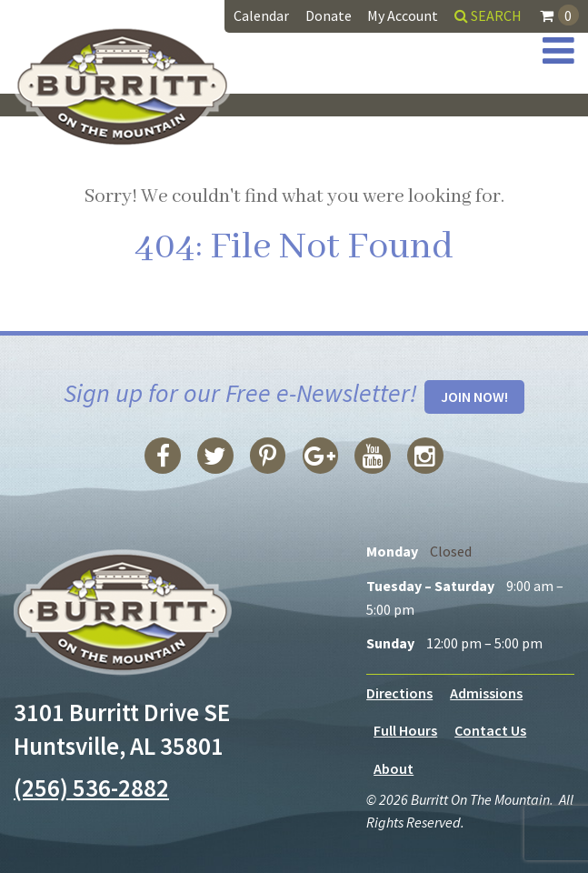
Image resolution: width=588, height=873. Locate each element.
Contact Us (490, 731)
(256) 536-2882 (91, 788)
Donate (329, 15)
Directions (399, 693)
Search (488, 15)
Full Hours (405, 731)
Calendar (261, 15)
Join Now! (474, 396)
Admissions (486, 693)
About (394, 768)
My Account (403, 15)
